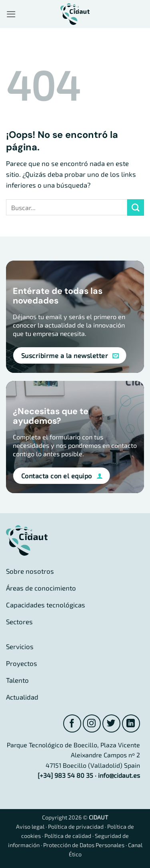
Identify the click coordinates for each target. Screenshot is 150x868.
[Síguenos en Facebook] (72, 723)
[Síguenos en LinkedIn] (131, 723)
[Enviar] (136, 207)
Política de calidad (68, 836)
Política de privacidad (76, 827)
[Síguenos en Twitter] (111, 723)
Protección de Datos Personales (84, 845)
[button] (11, 14)
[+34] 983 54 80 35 (65, 775)
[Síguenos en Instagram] (92, 723)
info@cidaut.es (119, 775)
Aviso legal (30, 827)
